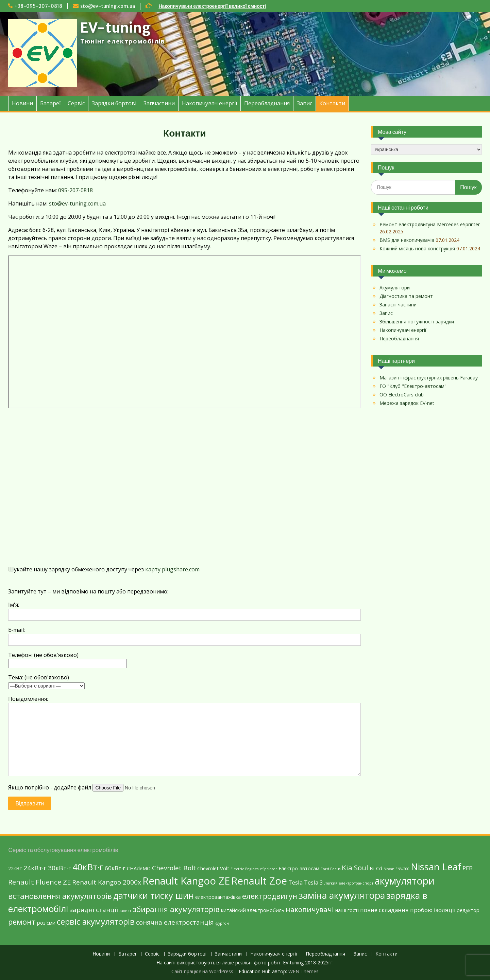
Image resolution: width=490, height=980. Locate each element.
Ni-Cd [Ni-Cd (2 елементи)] (376, 868)
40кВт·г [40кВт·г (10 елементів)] (88, 867)
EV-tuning (115, 28)
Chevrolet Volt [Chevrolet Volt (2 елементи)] (213, 868)
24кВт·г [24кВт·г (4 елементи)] (35, 868)
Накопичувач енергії (209, 103)
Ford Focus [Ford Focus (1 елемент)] (331, 869)
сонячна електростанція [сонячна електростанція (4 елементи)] (175, 922)
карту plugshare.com (172, 569)
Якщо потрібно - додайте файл (95, 787)
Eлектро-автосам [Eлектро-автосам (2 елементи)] (299, 868)
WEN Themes (303, 971)
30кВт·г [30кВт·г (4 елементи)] (60, 868)
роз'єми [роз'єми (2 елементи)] (46, 923)
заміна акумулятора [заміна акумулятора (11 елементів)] (342, 895)
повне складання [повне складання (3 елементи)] (384, 910)
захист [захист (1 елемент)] (125, 911)
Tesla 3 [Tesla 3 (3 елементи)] (314, 882)
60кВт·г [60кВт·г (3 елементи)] (115, 868)
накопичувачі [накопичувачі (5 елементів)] (310, 909)
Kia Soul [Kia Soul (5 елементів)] (355, 868)
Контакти (332, 103)
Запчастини (159, 103)
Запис (305, 103)
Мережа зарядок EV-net (407, 403)
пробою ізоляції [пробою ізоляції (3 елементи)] (433, 910)
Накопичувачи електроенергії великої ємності (212, 6)
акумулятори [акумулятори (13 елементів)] (405, 881)
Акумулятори (395, 288)
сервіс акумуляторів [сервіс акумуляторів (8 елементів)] (96, 921)
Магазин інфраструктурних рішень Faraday (429, 378)
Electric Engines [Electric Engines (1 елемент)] (244, 869)
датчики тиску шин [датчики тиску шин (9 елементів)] (154, 895)
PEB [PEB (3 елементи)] (468, 868)
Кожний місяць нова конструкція (417, 248)
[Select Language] (426, 149)
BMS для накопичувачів (407, 240)
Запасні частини (398, 305)
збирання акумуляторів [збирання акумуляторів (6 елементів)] (176, 909)
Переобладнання (267, 103)
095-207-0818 (75, 190)
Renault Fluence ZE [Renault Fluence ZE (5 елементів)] (39, 882)
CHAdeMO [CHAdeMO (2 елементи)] (139, 868)
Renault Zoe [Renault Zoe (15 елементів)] (259, 881)
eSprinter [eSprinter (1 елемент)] (268, 869)
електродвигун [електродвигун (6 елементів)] (270, 896)
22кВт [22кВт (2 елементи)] (15, 868)
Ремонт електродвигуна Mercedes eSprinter (430, 224)
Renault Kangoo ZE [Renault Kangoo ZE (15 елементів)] (186, 881)
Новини (22, 103)
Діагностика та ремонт (406, 296)
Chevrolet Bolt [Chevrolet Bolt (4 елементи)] (174, 868)
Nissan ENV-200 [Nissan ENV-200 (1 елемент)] (396, 869)
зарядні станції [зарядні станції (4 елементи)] (94, 910)
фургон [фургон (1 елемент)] (222, 923)
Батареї (50, 103)
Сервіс (76, 103)
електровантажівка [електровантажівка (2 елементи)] (218, 897)
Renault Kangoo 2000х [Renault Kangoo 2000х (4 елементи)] (107, 882)
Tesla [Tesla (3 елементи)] (295, 882)
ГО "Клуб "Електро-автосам (412, 386)
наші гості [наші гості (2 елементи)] (347, 910)
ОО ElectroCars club (402, 395)
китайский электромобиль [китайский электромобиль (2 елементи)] (253, 910)
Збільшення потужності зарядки (417, 322)
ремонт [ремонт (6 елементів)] (22, 922)
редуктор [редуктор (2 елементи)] (468, 910)
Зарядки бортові (114, 103)
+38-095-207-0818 (38, 6)
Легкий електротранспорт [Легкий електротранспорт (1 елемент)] (349, 883)
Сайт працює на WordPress (202, 971)
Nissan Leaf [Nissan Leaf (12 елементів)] (436, 867)
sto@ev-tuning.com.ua (108, 6)
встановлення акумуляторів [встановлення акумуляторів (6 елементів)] (60, 896)
